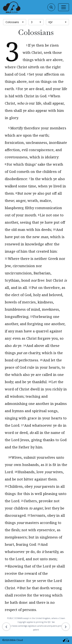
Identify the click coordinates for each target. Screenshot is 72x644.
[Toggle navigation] (64, 7)
